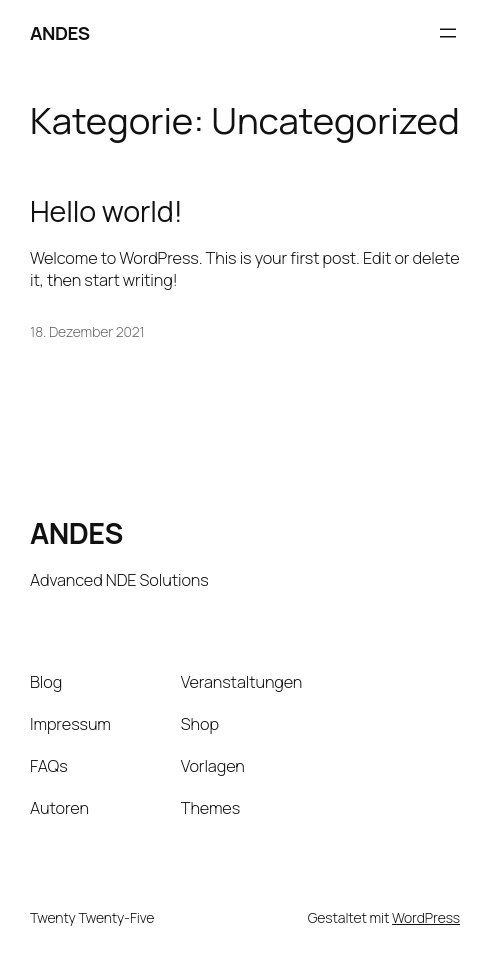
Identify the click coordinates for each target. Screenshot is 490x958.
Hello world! (106, 211)
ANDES (60, 33)
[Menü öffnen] (448, 33)
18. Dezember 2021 (87, 331)
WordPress (426, 917)
